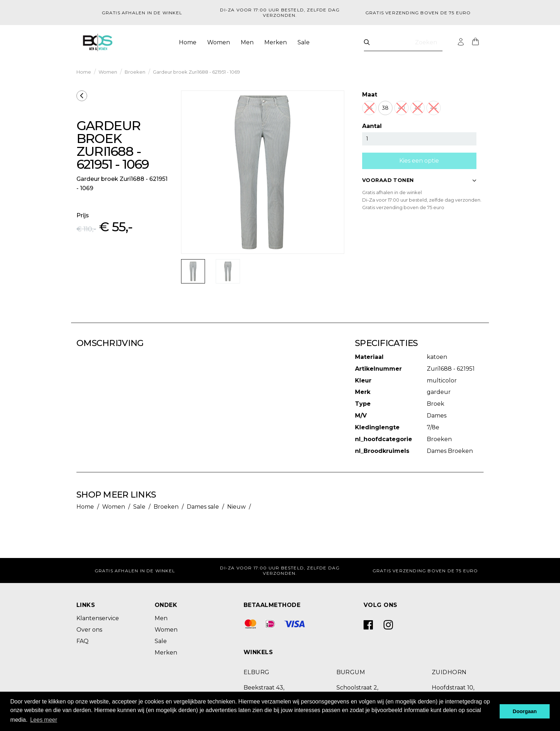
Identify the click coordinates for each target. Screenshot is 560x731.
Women (219, 42)
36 (369, 108)
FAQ (82, 641)
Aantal (372, 126)
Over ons (89, 630)
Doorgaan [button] (525, 711)
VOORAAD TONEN (419, 180)
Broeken (135, 72)
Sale (304, 42)
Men (247, 42)
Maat (370, 95)
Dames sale (203, 507)
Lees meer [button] (44, 720)
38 (385, 108)
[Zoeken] (367, 42)
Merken (276, 42)
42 (418, 108)
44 (434, 108)
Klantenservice (98, 618)
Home (188, 42)
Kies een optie (419, 161)
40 (402, 108)
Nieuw (236, 507)
